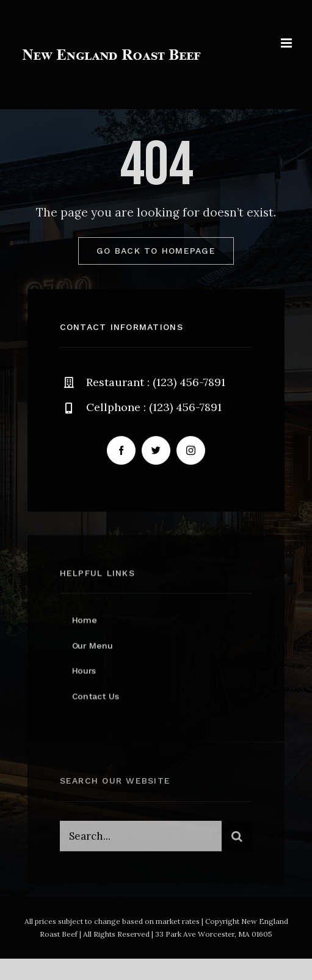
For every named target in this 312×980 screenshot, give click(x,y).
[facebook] (121, 450)
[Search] (237, 838)
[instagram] (191, 450)
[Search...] (141, 838)
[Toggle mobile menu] (287, 43)
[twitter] (156, 450)
